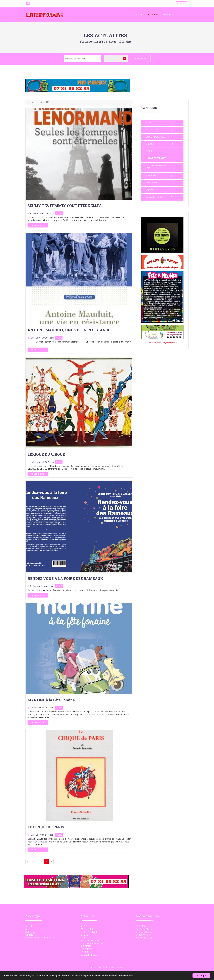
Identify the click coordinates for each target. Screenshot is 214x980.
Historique (168, 15)
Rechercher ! (140, 59)
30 (172, 122)
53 (172, 190)
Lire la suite (38, 225)
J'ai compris (201, 975)
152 (173, 130)
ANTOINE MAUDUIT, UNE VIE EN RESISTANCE (69, 330)
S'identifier (182, 4)
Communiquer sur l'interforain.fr (40, 938)
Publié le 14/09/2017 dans (42, 462)
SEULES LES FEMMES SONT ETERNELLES (65, 206)
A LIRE (59, 213)
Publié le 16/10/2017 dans (42, 338)
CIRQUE (149, 144)
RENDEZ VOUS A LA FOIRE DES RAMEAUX (65, 579)
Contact (182, 15)
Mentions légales (117, 967)
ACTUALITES (152, 130)
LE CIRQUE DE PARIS (46, 827)
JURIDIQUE (151, 175)
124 (173, 151)
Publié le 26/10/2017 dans (42, 213)
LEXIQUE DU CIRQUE (46, 454)
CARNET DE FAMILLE (155, 137)
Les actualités (44, 102)
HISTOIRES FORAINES (156, 158)
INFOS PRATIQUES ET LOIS (93, 943)
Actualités (153, 15)
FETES (149, 151)
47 (172, 158)
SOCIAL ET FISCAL (154, 197)
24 (172, 183)
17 (172, 144)
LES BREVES (152, 183)
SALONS (150, 190)
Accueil (138, 15)
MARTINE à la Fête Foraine (51, 700)
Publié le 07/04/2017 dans (42, 586)
